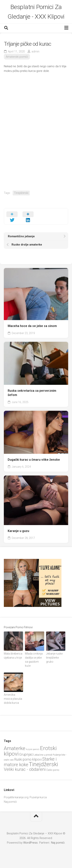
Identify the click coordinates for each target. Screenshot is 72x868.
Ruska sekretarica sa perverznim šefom (32, 393)
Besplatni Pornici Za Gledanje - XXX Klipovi (36, 12)
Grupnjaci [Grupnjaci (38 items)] (26, 754)
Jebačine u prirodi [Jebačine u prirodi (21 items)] (43, 755)
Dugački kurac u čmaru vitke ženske (34, 460)
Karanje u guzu (18, 531)
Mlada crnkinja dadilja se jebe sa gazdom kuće (34, 660)
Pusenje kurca (38, 797)
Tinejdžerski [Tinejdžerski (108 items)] (43, 764)
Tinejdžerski (21, 193)
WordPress (30, 843)
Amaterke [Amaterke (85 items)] (15, 748)
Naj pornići (10, 802)
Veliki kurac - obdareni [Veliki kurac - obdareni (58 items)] (25, 769)
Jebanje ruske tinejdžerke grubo (54, 658)
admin (35, 51)
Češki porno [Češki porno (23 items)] (53, 770)
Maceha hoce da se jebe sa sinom (32, 326)
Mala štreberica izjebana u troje (13, 656)
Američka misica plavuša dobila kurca (13, 699)
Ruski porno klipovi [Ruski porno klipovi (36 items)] (28, 759)
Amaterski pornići (17, 57)
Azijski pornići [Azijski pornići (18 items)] (33, 749)
